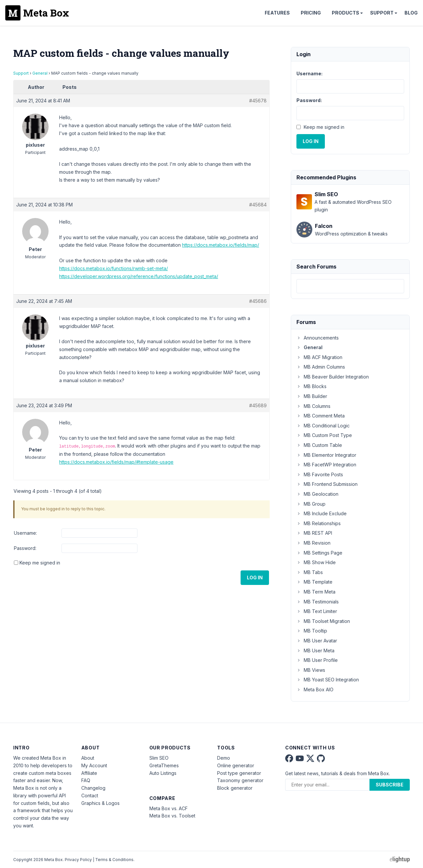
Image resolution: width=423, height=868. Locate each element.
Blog (411, 13)
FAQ (86, 780)
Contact (90, 796)
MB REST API (314, 533)
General (40, 73)
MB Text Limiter (317, 611)
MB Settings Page (319, 553)
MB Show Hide (316, 562)
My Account (94, 765)
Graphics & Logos (100, 803)
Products (346, 13)
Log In (255, 578)
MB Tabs (310, 572)
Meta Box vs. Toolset (172, 816)
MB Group (311, 504)
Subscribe (390, 785)
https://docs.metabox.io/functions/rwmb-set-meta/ (114, 268)
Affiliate (89, 773)
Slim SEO (159, 758)
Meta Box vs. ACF (169, 808)
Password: (25, 548)
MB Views (311, 670)
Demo (224, 758)
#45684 (258, 205)
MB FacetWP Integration (326, 465)
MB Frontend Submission (327, 484)
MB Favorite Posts (320, 474)
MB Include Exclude (322, 513)
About (88, 758)
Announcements (318, 338)
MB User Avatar (317, 641)
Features (277, 13)
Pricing (311, 13)
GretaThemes (164, 765)
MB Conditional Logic (323, 426)
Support (382, 13)
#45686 (258, 301)
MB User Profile (317, 660)
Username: (25, 533)
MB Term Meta (316, 592)
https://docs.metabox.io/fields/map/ (221, 245)
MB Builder (312, 396)
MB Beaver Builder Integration (333, 377)
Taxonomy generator (240, 780)
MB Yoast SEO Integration (328, 680)
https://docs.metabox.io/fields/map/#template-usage (116, 462)
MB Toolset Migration (323, 621)
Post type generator (239, 773)
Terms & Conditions (114, 860)
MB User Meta (315, 651)
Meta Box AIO (315, 689)
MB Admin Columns (321, 367)
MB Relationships (319, 523)
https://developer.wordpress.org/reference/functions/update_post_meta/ (139, 276)
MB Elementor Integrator (326, 455)
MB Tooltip (312, 631)
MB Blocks (311, 386)
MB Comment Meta (321, 416)
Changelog (93, 788)
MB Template (314, 582)
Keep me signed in (40, 563)
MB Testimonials (318, 602)
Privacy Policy (78, 860)
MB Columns (313, 406)
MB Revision (313, 543)
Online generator (236, 765)
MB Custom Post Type (324, 435)
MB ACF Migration (319, 357)
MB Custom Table (319, 445)
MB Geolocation (317, 494)
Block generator (235, 788)
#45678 (258, 101)
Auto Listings (163, 773)
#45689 (258, 405)
